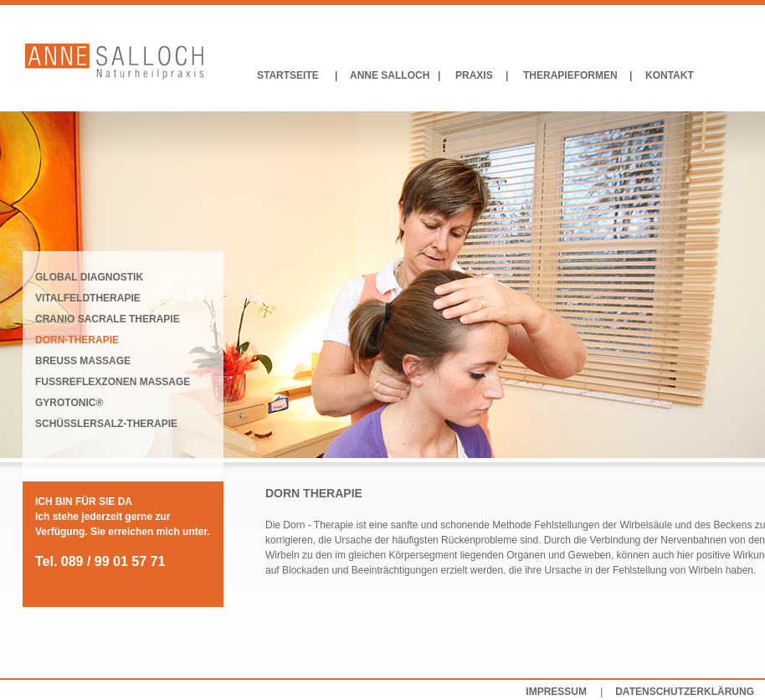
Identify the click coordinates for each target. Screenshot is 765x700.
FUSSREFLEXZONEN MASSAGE (113, 382)
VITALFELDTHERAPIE (88, 298)
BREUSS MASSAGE (83, 361)
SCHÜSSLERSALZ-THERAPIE (106, 424)
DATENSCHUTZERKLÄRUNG (685, 692)
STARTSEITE (288, 75)
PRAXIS (474, 75)
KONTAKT (670, 75)
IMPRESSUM (556, 692)
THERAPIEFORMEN (570, 75)
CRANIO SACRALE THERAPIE (108, 319)
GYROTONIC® (69, 403)
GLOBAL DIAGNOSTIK (89, 277)
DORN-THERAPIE (77, 340)
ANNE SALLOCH (390, 75)
